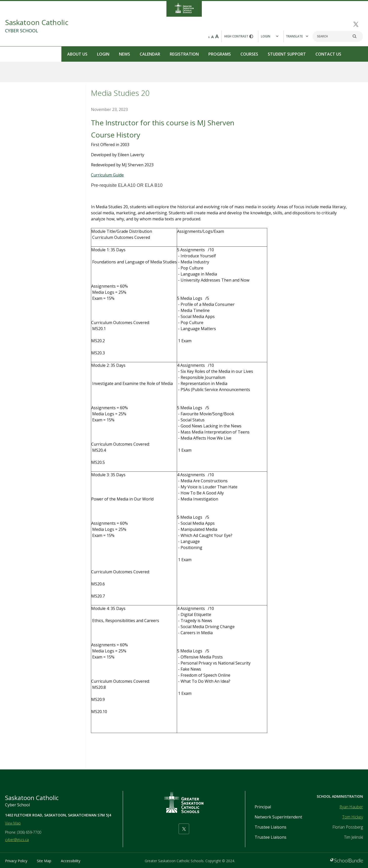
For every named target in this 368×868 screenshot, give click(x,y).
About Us (16, 54)
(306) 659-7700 (29, 832)
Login (42, 54)
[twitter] (356, 24)
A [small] (209, 37)
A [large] (217, 36)
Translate (297, 36)
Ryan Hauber (351, 807)
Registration (123, 54)
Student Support (225, 54)
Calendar (89, 54)
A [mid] (212, 37)
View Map (13, 823)
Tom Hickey (353, 817)
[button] (271, 36)
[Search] (338, 36)
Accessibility (71, 861)
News (63, 54)
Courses (188, 54)
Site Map (44, 861)
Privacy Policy (16, 861)
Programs (158, 54)
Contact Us (267, 54)
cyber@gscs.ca (17, 840)
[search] (357, 36)
